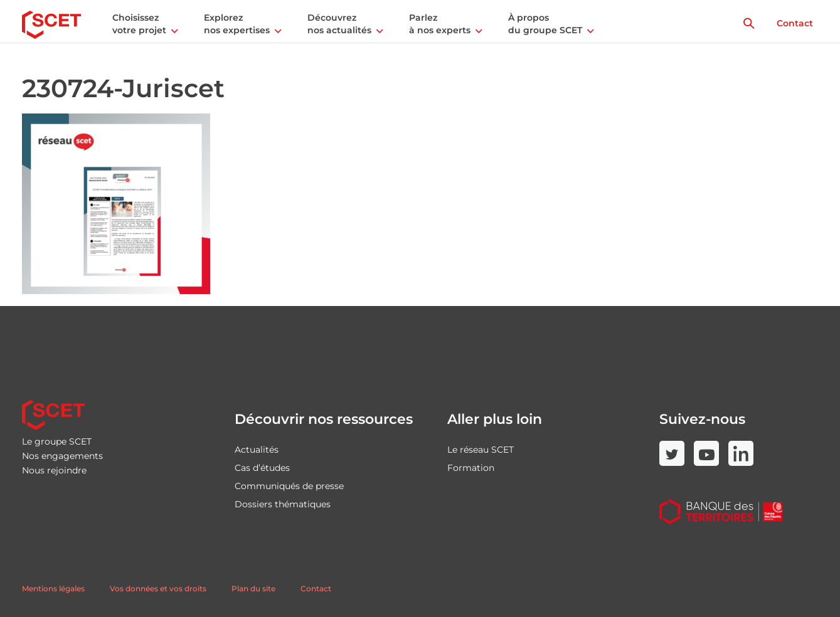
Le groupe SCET (57, 441)
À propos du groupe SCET (545, 24)
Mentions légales (53, 588)
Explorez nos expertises (237, 24)
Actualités (257, 450)
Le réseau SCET (481, 450)
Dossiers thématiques (283, 504)
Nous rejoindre (54, 470)
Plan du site (253, 588)
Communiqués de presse (289, 486)
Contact (795, 23)
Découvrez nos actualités (339, 24)
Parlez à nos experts (440, 24)
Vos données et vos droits (158, 588)
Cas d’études (262, 468)
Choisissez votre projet (139, 24)
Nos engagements (62, 456)
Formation (471, 468)
